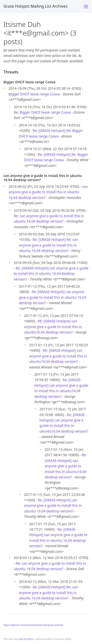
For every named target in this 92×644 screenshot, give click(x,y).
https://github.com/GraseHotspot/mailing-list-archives (33, 625)
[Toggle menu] (86, 7)
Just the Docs (26, 639)
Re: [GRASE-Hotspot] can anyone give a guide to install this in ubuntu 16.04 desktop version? (51, 274)
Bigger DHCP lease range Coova (34, 94)
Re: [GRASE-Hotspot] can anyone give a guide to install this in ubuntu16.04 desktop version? (66, 466)
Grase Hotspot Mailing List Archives (35, 6)
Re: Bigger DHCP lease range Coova (42, 112)
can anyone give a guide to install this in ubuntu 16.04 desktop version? (48, 192)
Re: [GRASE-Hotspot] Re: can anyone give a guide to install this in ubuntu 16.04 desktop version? (48, 245)
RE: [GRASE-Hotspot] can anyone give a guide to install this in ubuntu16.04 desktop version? (53, 327)
